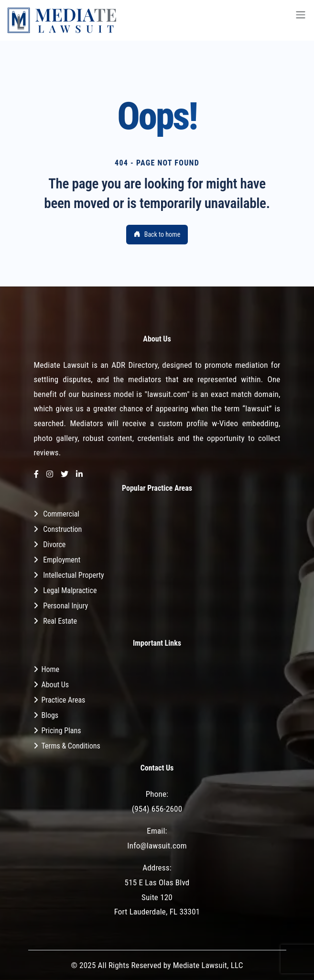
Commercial (61, 514)
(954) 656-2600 (157, 809)
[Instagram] (50, 475)
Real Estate (60, 621)
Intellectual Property (73, 575)
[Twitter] (65, 475)
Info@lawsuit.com (157, 846)
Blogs (50, 715)
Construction (62, 529)
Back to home (157, 234)
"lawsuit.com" (167, 394)
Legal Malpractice (70, 590)
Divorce (54, 545)
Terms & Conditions (71, 746)
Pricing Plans (61, 731)
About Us (55, 685)
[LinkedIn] (79, 475)
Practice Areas (64, 700)
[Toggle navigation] (301, 20)
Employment (62, 560)
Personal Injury (65, 606)
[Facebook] (36, 475)
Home (51, 669)
